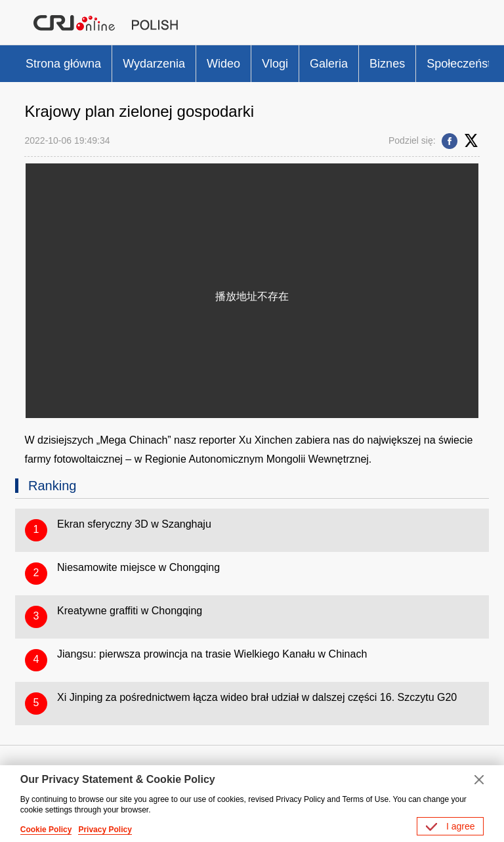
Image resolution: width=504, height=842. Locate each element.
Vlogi (275, 64)
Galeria (329, 64)
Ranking (52, 486)
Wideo (223, 64)
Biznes (387, 64)
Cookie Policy (46, 830)
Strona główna (63, 64)
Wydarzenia (154, 64)
